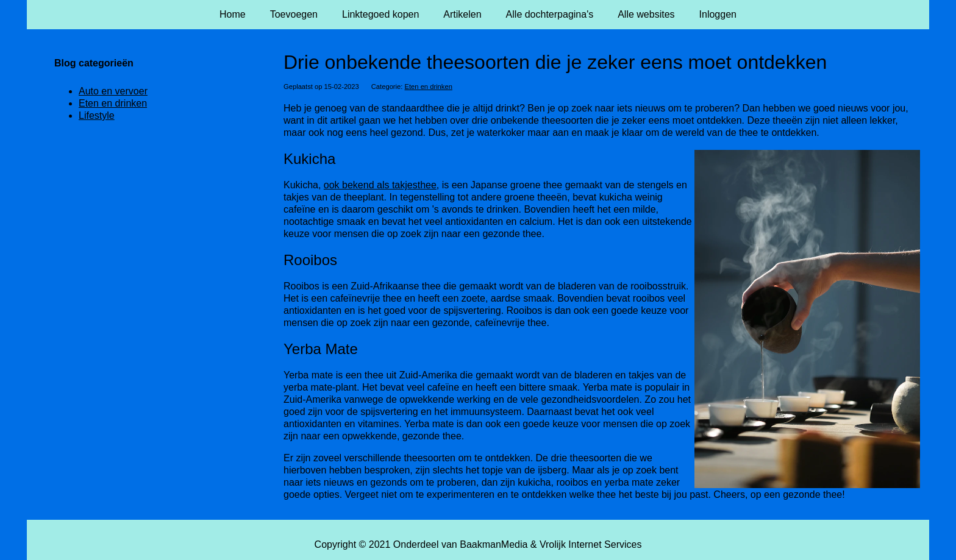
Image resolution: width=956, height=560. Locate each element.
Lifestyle (97, 115)
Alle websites (646, 14)
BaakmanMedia (494, 544)
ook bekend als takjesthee (380, 185)
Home (233, 14)
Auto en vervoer (113, 91)
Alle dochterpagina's (550, 14)
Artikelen (462, 14)
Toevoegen (294, 14)
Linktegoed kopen (380, 14)
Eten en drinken (429, 87)
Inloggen (718, 14)
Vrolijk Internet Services (590, 544)
